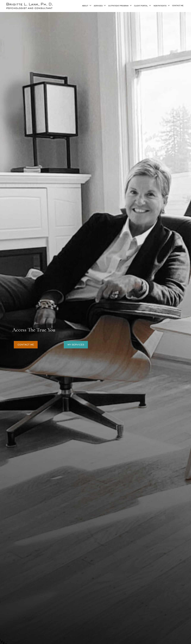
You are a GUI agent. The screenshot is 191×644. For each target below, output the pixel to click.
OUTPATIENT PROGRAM (118, 6)
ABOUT (85, 6)
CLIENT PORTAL (141, 6)
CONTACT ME (178, 6)
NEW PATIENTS (160, 6)
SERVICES (98, 6)
